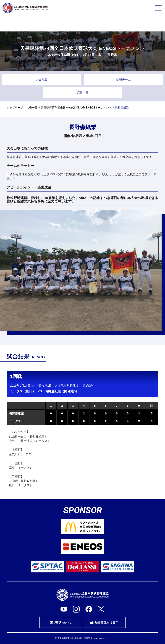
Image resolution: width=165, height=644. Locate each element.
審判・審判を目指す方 (82, 24)
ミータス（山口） (23, 391)
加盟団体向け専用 (104, 623)
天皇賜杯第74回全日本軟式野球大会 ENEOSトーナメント (76, 108)
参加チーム (123, 79)
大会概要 (42, 79)
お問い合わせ (61, 622)
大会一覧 (32, 108)
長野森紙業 (17, 413)
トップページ (15, 108)
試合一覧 (83, 92)
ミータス (15, 421)
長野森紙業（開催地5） (62, 391)
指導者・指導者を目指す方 (135, 24)
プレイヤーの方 (30, 23)
